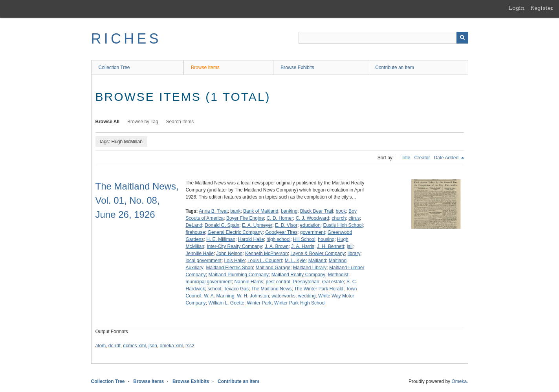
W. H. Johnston (253, 296)
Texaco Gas (236, 289)
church (339, 218)
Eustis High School (343, 225)
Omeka (459, 381)
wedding (307, 296)
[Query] (383, 38)
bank (235, 211)
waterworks (283, 296)
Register (542, 8)
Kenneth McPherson (267, 253)
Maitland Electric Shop (230, 268)
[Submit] (462, 38)
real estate (333, 282)
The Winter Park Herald (319, 289)
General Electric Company (235, 232)
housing (326, 239)
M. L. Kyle (295, 261)
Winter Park (259, 303)
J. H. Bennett (331, 246)
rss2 (190, 346)
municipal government (209, 282)
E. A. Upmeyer (257, 225)
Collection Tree (114, 67)
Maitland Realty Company (298, 275)
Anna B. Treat (213, 211)
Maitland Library (310, 268)
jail (350, 246)
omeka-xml (171, 346)
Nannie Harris (249, 282)
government (312, 232)
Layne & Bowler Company (318, 253)
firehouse (195, 232)
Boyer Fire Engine (245, 218)
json (153, 346)
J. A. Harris (303, 246)
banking (289, 211)
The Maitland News (271, 289)
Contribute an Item (395, 67)
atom (101, 346)
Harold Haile (251, 239)
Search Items (180, 122)
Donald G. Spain (222, 225)
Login (517, 8)
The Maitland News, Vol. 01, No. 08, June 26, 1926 (137, 200)
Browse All (108, 122)
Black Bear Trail (317, 211)
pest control (278, 282)
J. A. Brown (277, 246)
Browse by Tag (143, 122)
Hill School (304, 239)
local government (204, 261)
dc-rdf (115, 346)
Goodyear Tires (281, 232)
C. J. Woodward (312, 218)
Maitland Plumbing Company (239, 275)
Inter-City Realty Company (235, 246)
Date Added (447, 158)
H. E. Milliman (221, 239)
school (215, 289)
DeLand (194, 225)
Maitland (317, 261)
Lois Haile (235, 261)
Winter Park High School (300, 303)
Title (406, 158)
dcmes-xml (134, 346)
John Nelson (230, 253)
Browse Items (205, 67)
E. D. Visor (286, 225)
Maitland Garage (273, 268)
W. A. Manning (219, 296)
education (310, 225)
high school (279, 239)
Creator (422, 158)
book (341, 211)
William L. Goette (226, 303)
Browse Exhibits (297, 67)
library (354, 253)
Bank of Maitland (261, 211)
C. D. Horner (280, 218)
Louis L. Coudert (265, 261)
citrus (354, 218)
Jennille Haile (200, 253)
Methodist (338, 275)
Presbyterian (306, 282)
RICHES (126, 39)
